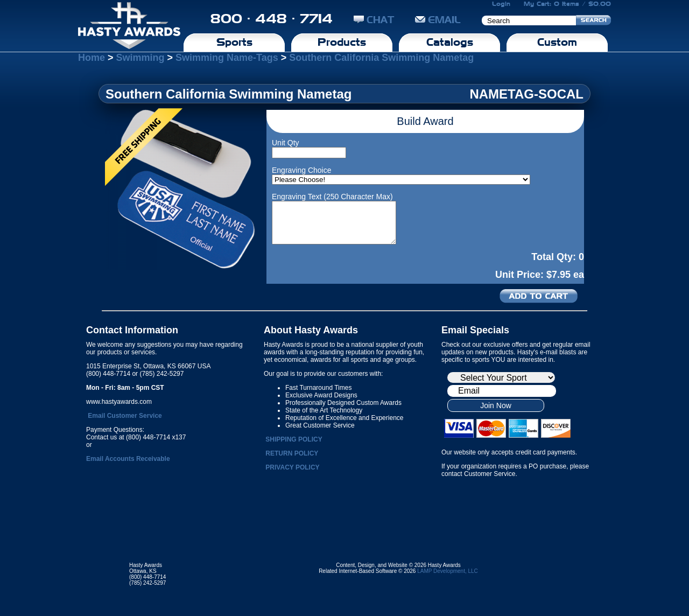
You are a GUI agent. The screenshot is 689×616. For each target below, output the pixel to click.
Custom (557, 42)
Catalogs (450, 42)
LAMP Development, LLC (448, 571)
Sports (234, 42)
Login (501, 4)
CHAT (374, 20)
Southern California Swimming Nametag (381, 58)
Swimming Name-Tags (227, 58)
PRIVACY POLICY (292, 467)
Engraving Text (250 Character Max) (332, 197)
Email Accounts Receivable (128, 459)
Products (342, 42)
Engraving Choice (302, 170)
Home (92, 58)
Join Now (496, 405)
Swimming (140, 58)
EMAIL (438, 20)
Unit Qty (286, 143)
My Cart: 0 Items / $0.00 (567, 4)
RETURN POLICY (292, 453)
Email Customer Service (125, 416)
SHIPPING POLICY (294, 439)
